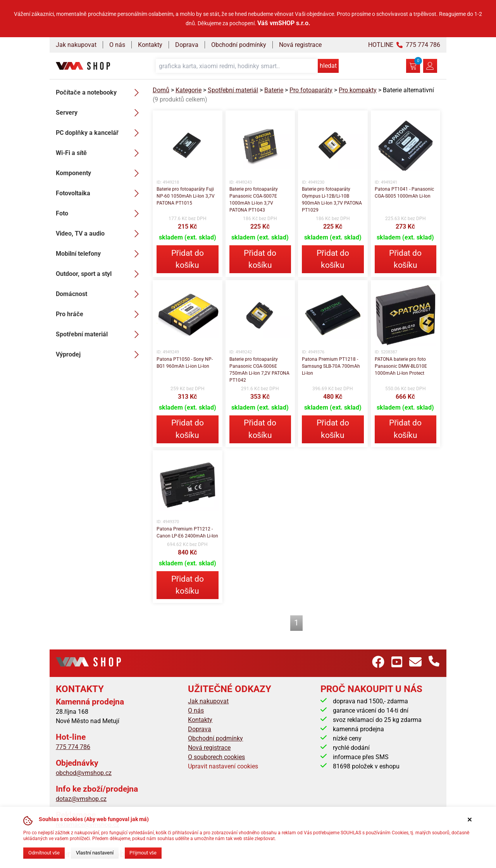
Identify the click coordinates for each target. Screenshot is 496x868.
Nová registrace (300, 45)
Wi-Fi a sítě (100, 153)
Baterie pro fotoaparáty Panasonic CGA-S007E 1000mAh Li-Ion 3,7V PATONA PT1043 (254, 200)
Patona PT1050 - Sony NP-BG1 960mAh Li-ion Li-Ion (185, 363)
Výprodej (100, 355)
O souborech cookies (216, 757)
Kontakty (150, 45)
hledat (328, 66)
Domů (161, 90)
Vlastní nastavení (95, 853)
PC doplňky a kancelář (100, 133)
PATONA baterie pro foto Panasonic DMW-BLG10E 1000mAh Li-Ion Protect (401, 366)
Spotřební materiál (100, 334)
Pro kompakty (358, 90)
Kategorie (189, 90)
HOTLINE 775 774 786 (404, 45)
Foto (100, 214)
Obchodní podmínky (239, 45)
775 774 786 (73, 747)
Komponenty (100, 173)
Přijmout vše (143, 853)
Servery (100, 113)
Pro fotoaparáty (311, 90)
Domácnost (100, 294)
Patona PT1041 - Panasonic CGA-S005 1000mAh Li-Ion (404, 193)
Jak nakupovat (76, 45)
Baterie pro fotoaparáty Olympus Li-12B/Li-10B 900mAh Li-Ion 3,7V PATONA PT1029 (332, 200)
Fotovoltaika (100, 193)
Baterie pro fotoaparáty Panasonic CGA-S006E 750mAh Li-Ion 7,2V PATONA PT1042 (259, 370)
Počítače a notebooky (100, 93)
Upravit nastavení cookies (223, 766)
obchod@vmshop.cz (84, 773)
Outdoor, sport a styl (100, 274)
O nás (117, 45)
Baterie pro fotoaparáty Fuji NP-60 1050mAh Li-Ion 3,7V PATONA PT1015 (186, 196)
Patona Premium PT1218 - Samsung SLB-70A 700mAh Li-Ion (331, 366)
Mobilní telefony (100, 254)
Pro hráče (100, 314)
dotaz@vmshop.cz (81, 799)
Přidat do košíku (188, 259)
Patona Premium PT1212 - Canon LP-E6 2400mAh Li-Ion (187, 532)
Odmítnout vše (44, 853)
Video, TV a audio (100, 234)
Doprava (187, 45)
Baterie (274, 90)
